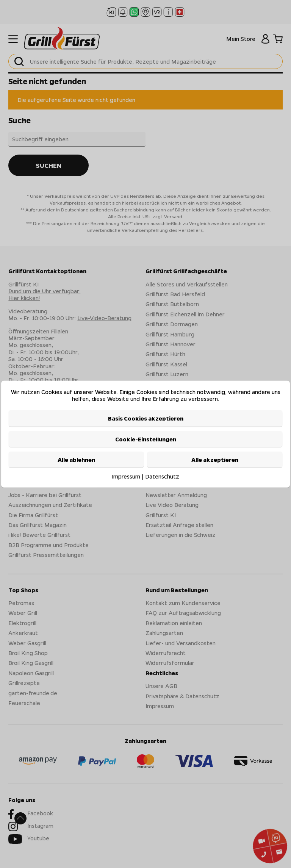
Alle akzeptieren (215, 460)
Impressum (126, 476)
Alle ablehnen (76, 460)
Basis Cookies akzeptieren (146, 418)
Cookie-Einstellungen (146, 439)
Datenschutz (162, 476)
